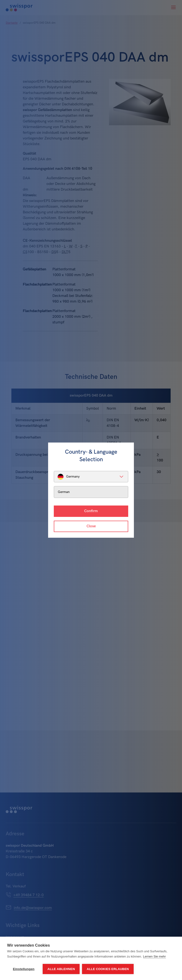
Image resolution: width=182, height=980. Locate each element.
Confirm (91, 511)
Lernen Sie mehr (155, 956)
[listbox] (91, 477)
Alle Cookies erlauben (108, 969)
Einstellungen (24, 969)
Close (91, 526)
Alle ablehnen (61, 969)
